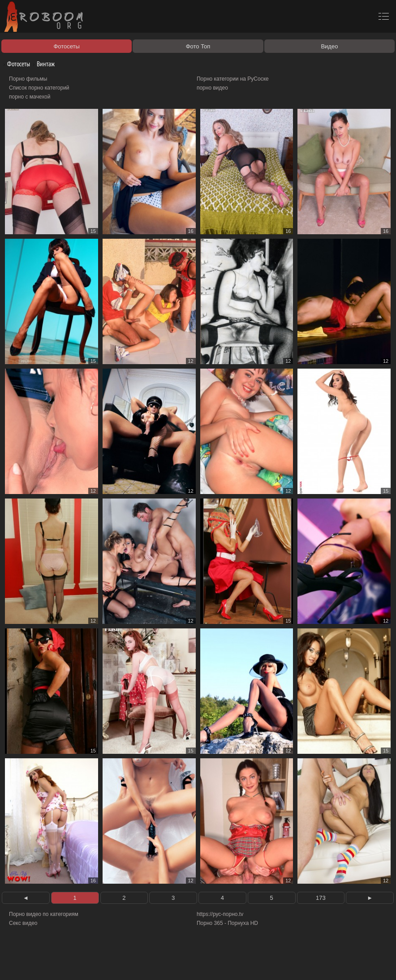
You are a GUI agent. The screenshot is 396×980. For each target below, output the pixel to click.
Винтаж (42, 64)
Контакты (155, 963)
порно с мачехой (30, 97)
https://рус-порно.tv (220, 914)
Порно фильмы (28, 79)
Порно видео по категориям (44, 914)
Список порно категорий (39, 88)
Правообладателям (82, 963)
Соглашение (125, 963)
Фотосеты (15, 64)
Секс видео (23, 923)
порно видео (212, 88)
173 (321, 898)
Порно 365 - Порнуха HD (227, 923)
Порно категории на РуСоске (233, 79)
